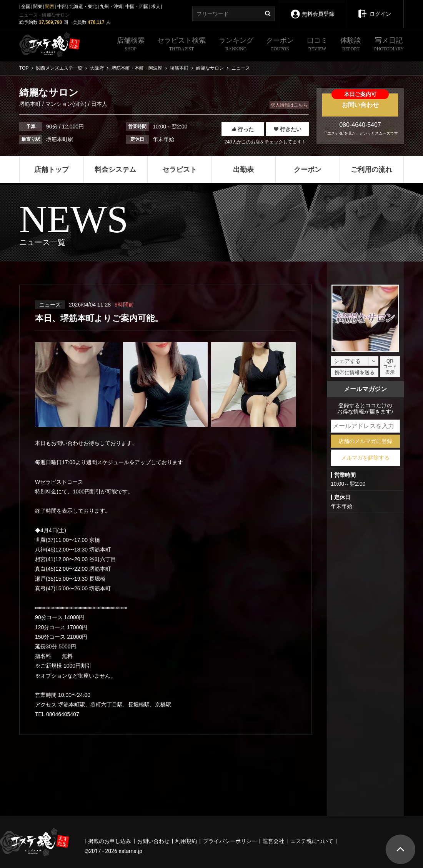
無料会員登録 (312, 9)
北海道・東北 (83, 7)
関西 (50, 7)
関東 (38, 7)
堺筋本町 (31, 104)
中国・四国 (137, 7)
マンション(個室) (66, 104)
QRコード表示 (390, 367)
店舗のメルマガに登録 (365, 441)
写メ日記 (389, 45)
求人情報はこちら (289, 105)
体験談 (351, 45)
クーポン (280, 45)
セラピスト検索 (182, 45)
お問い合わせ (360, 101)
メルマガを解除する (365, 458)
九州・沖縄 (111, 7)
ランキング (236, 45)
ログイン (374, 8)
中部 (62, 7)
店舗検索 (131, 45)
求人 (156, 7)
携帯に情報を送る (355, 372)
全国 (26, 7)
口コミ (317, 45)
